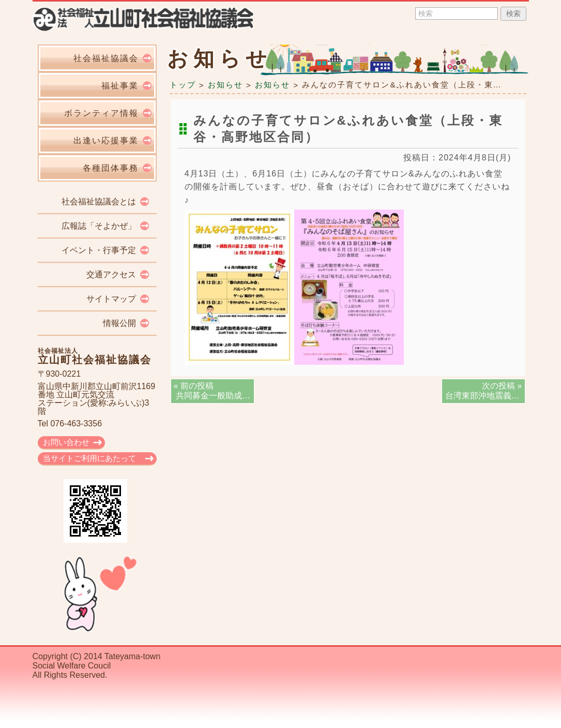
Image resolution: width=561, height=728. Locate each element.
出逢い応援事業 (106, 140)
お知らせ (225, 85)
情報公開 (119, 323)
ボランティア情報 (101, 113)
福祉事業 (120, 86)
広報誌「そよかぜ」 (99, 226)
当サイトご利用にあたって (89, 458)
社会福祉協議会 (106, 58)
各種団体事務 (111, 168)
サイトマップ (111, 299)
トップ (183, 85)
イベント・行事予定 (99, 250)
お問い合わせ (66, 442)
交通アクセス (111, 274)
